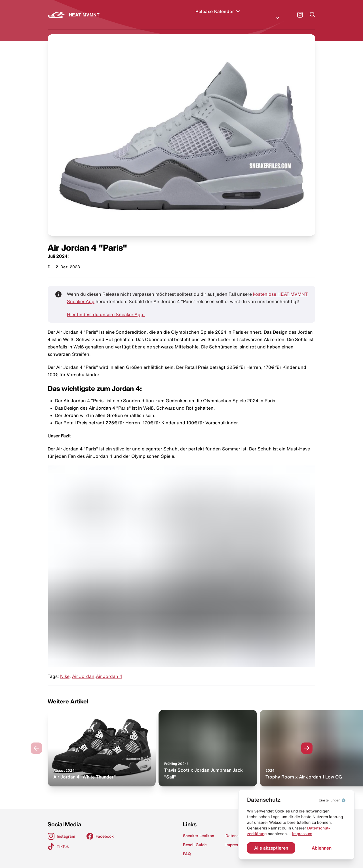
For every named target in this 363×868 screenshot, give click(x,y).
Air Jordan (83, 669)
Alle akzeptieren (271, 848)
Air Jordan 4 (109, 669)
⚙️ (332, 800)
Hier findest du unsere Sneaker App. (106, 308)
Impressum (302, 834)
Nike (65, 669)
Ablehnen (322, 848)
